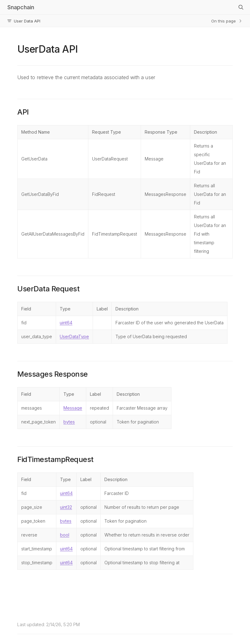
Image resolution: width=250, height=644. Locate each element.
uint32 (66, 507)
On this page (227, 21)
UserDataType (74, 336)
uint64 (66, 323)
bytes (69, 422)
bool (65, 535)
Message (73, 408)
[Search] (241, 7)
